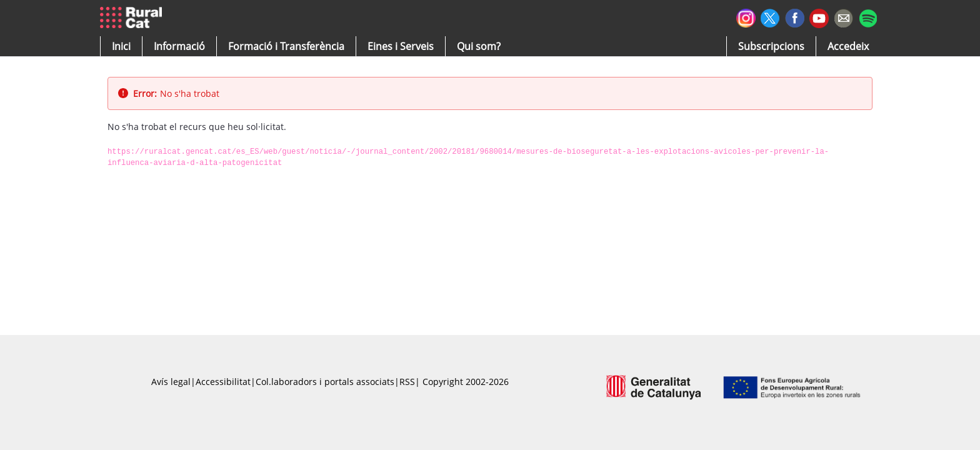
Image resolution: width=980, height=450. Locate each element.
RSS (407, 382)
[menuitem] (286, 46)
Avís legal (171, 382)
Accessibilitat (223, 382)
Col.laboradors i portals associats (325, 382)
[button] (121, 46)
